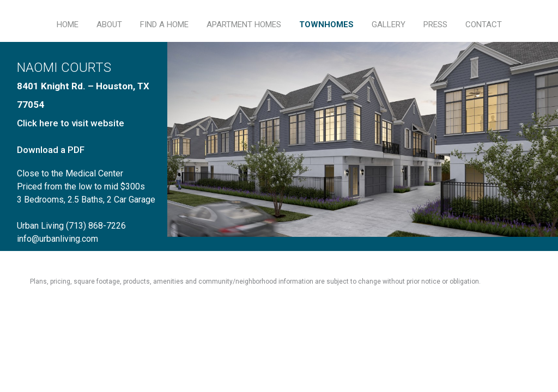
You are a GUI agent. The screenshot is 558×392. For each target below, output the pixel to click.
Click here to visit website (71, 123)
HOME (68, 24)
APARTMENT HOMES (244, 24)
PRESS (435, 24)
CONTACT (484, 24)
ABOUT (109, 24)
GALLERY (389, 24)
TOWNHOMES (326, 24)
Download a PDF (51, 150)
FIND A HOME (164, 24)
